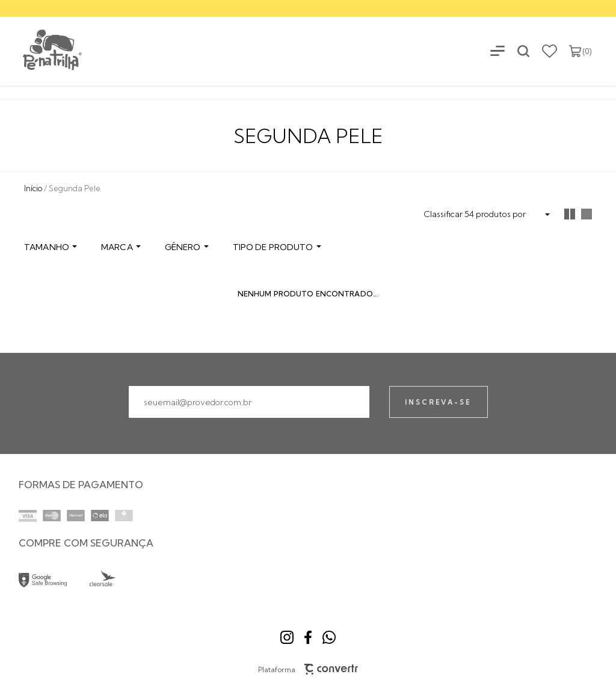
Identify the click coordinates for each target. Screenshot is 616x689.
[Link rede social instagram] (287, 637)
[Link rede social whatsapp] (329, 637)
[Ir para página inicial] (33, 188)
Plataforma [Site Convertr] (308, 669)
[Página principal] (42, 51)
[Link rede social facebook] (308, 637)
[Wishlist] (550, 51)
